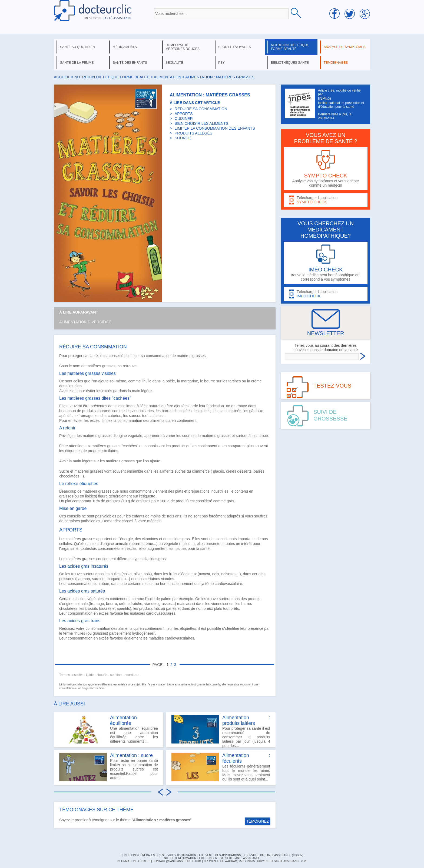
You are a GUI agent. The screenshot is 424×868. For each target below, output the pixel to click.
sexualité (174, 63)
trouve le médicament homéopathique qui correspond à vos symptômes (326, 263)
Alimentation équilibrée (123, 720)
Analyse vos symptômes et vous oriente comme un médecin (326, 169)
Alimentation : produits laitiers (246, 720)
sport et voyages (235, 47)
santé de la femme (77, 63)
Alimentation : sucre (131, 755)
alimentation (168, 77)
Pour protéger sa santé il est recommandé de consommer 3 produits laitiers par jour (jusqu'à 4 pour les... (221, 731)
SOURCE (183, 138)
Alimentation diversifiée (85, 322)
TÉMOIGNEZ (258, 821)
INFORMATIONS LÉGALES (134, 861)
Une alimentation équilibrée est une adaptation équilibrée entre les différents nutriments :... (109, 729)
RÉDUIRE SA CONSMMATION (201, 109)
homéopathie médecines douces (183, 47)
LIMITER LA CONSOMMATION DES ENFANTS (215, 128)
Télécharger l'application (326, 200)
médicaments (125, 47)
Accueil (62, 77)
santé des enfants (130, 63)
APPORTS (184, 114)
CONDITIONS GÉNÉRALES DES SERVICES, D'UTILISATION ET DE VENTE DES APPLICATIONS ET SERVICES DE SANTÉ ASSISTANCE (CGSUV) (212, 855)
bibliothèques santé (290, 63)
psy (221, 63)
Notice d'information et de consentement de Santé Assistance (212, 858)
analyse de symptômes (345, 47)
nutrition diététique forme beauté (290, 47)
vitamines (150, 539)
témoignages (336, 63)
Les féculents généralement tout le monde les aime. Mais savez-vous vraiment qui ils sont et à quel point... (221, 767)
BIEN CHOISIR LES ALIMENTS (201, 123)
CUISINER (184, 119)
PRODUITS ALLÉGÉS (193, 133)
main (136, 391)
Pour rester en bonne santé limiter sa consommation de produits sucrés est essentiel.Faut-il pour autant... (109, 767)
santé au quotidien (77, 47)
